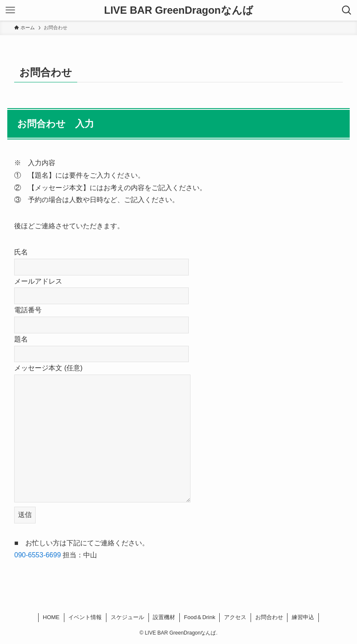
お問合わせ (269, 617)
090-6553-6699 (38, 555)
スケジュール (127, 617)
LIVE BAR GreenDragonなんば (178, 10)
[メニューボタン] (10, 10)
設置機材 (164, 617)
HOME (51, 617)
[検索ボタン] (347, 10)
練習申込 (303, 617)
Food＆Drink (200, 617)
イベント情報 (85, 617)
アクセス (235, 617)
